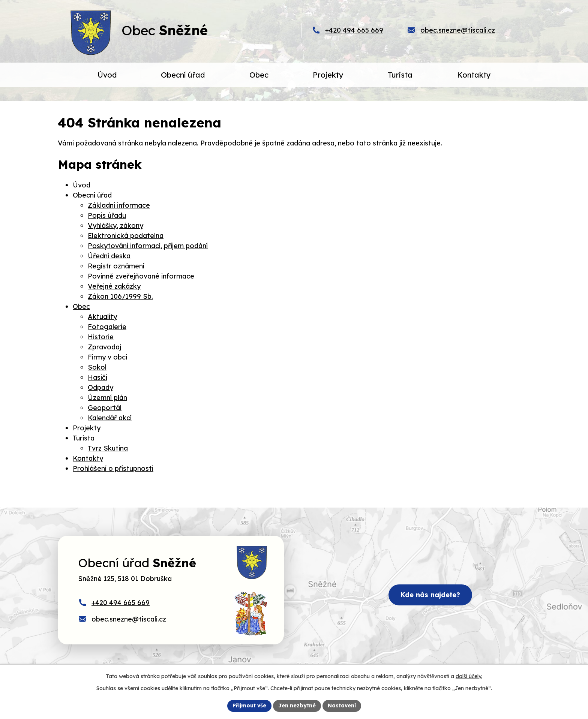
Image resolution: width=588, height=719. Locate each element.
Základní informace (119, 205)
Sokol (97, 367)
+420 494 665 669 (354, 30)
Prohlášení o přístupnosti (113, 468)
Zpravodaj (104, 347)
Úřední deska (109, 256)
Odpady (100, 387)
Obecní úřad (92, 195)
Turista (84, 438)
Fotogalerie (107, 327)
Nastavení (342, 706)
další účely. (469, 676)
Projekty (87, 428)
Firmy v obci (107, 357)
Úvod (82, 185)
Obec (81, 306)
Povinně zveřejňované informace (141, 276)
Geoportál (105, 408)
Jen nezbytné (297, 706)
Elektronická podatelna (126, 236)
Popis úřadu (107, 215)
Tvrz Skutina (108, 448)
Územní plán (107, 398)
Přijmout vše (249, 706)
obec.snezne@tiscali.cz (458, 30)
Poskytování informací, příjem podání (148, 246)
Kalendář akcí (110, 418)
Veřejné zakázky (114, 286)
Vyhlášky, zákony (115, 225)
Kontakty (88, 458)
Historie (101, 337)
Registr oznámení (116, 266)
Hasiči (97, 377)
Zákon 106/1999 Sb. (120, 296)
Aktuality (102, 317)
